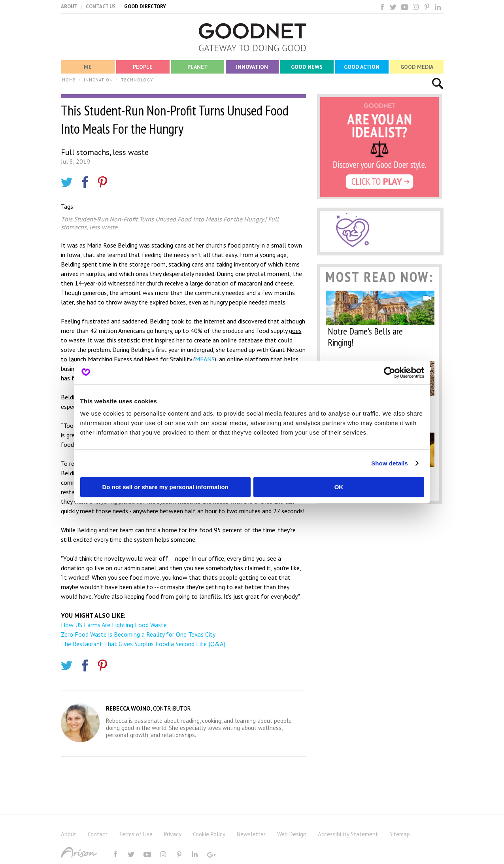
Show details (390, 463)
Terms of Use (136, 834)
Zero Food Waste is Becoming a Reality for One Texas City (138, 634)
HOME (69, 80)
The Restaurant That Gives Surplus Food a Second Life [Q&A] (143, 644)
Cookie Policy (209, 834)
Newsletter (251, 834)
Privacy (173, 834)
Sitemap (400, 834)
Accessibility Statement (348, 834)
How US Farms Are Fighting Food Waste (114, 625)
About (69, 834)
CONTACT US (101, 7)
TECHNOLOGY (137, 80)
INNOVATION (98, 80)
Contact (98, 834)
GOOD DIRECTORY (145, 7)
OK (339, 487)
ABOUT (69, 7)
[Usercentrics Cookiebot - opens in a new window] (390, 372)
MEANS (205, 359)
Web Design (292, 834)
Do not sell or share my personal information (165, 487)
